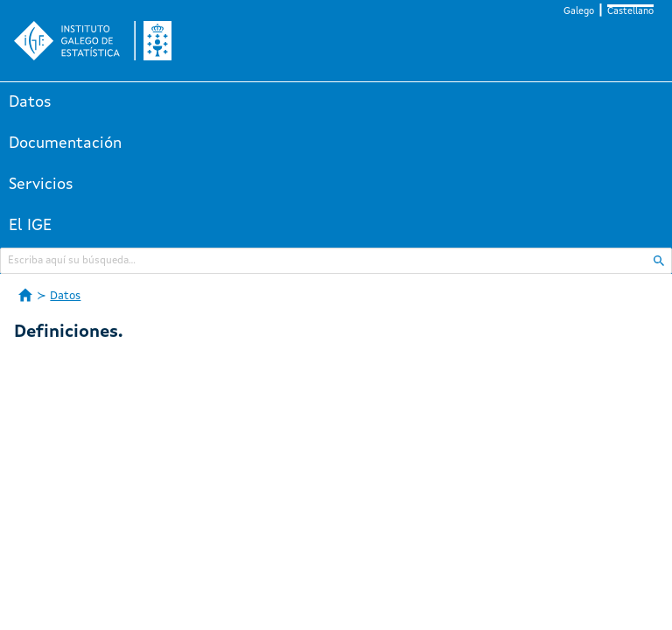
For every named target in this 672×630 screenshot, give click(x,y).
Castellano (630, 12)
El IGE (30, 226)
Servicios (41, 185)
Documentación (65, 143)
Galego (579, 12)
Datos (30, 102)
